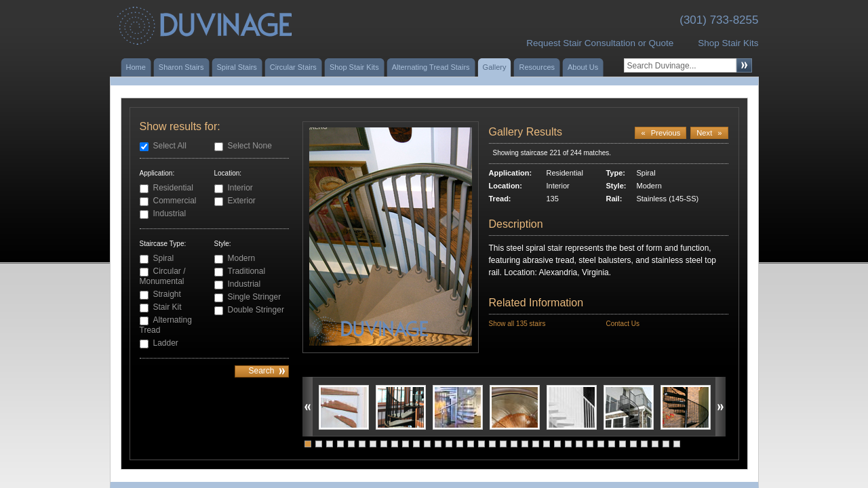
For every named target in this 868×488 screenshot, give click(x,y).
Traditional (247, 271)
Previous (660, 133)
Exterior (242, 201)
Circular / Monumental (163, 276)
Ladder (166, 343)
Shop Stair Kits (728, 43)
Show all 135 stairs (517, 324)
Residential (173, 188)
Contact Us (622, 324)
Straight (167, 294)
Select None (250, 146)
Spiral (164, 258)
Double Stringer (256, 310)
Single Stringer (255, 297)
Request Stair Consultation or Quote (600, 43)
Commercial (175, 201)
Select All (170, 146)
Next (709, 133)
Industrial (170, 213)
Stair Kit (167, 307)
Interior (240, 188)
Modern (242, 258)
